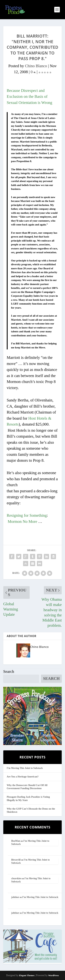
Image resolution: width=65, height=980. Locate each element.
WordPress (53, 975)
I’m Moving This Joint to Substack (25, 768)
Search (9, 672)
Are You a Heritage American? (23, 777)
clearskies (16, 878)
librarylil (16, 860)
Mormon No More (23, 522)
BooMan (16, 841)
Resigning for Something (27, 515)
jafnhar (15, 897)
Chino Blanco (36, 66)
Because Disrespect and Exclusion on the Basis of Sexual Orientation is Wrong (29, 97)
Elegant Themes (27, 975)
